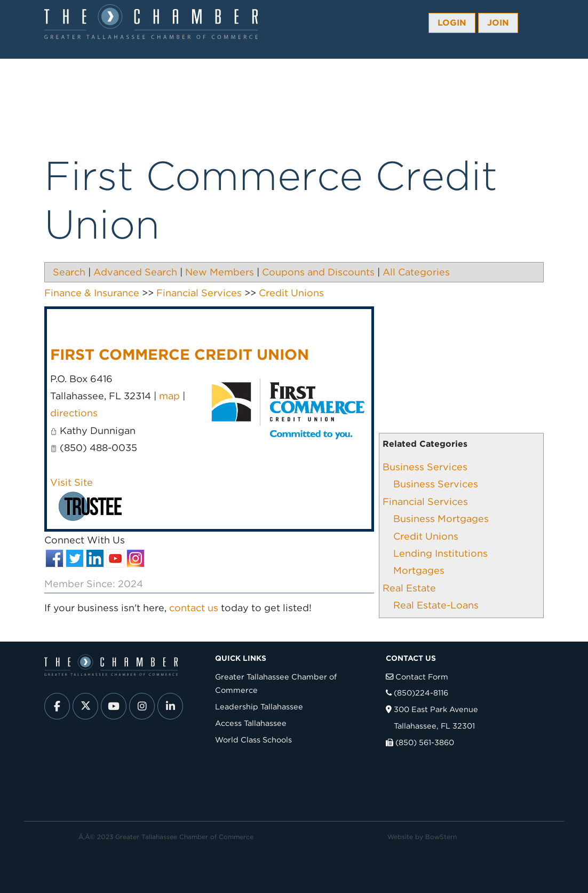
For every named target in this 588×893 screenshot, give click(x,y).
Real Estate (409, 588)
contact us (194, 608)
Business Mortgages (441, 519)
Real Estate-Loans (436, 605)
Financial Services (425, 501)
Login (452, 23)
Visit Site (71, 482)
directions (74, 413)
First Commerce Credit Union (180, 354)
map (169, 396)
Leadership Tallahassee (259, 706)
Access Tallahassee (251, 723)
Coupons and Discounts (318, 272)
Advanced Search (135, 272)
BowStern (441, 837)
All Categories (416, 272)
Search (69, 272)
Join (498, 23)
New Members (220, 272)
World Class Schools (253, 740)
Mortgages (419, 570)
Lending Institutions (440, 553)
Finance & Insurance (92, 293)
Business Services (425, 467)
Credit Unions (426, 536)
